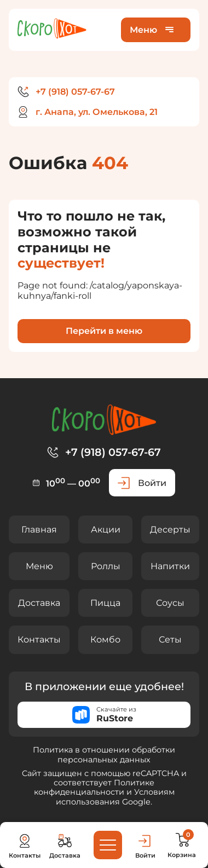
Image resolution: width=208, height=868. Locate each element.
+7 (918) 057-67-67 (75, 92)
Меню (39, 566)
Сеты (170, 640)
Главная (39, 530)
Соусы (170, 603)
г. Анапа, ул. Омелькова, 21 (97, 112)
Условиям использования (115, 797)
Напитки (170, 566)
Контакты (39, 640)
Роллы (106, 566)
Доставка (39, 603)
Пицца (105, 603)
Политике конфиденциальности (94, 787)
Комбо (105, 640)
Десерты (170, 530)
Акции (106, 530)
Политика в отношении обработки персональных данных (104, 754)
